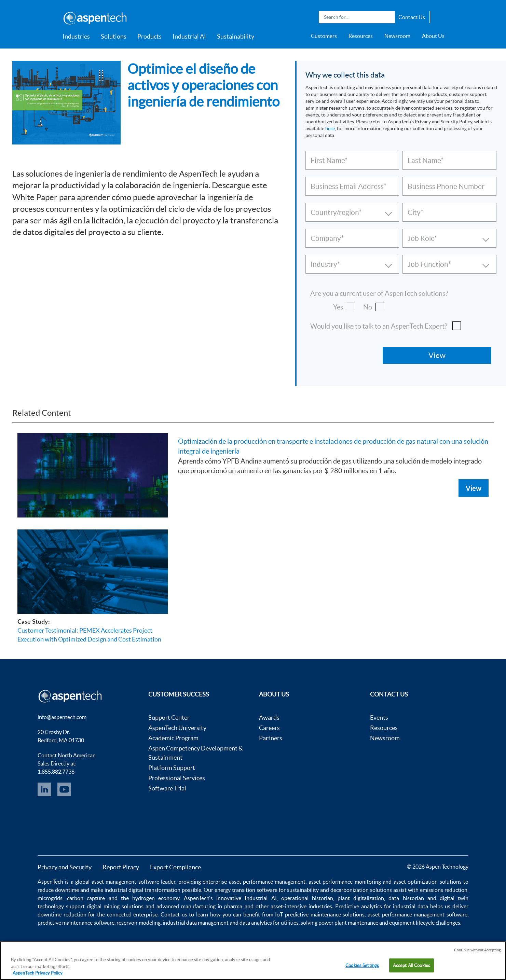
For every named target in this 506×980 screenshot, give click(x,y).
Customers (324, 36)
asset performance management (267, 882)
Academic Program (173, 738)
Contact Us (412, 17)
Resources (361, 36)
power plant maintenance (348, 923)
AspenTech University (177, 728)
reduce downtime (58, 890)
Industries (76, 36)
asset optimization (416, 882)
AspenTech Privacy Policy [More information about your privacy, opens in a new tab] (38, 973)
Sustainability (236, 36)
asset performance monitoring (345, 882)
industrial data (411, 906)
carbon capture (86, 898)
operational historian (307, 898)
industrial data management (196, 923)
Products (149, 36)
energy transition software (246, 890)
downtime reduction (62, 914)
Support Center (169, 717)
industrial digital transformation (142, 890)
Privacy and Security (65, 867)
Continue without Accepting (477, 950)
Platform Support (172, 768)
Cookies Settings (362, 965)
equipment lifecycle (412, 923)
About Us (433, 36)
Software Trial (167, 788)
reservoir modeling (139, 923)
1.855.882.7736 (56, 772)
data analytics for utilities (269, 923)
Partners (271, 738)
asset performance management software (418, 914)
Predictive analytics (359, 906)
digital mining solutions (115, 906)
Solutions (114, 36)
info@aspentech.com (62, 717)
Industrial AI (189, 36)
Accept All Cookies (412, 965)
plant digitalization (361, 898)
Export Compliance (175, 867)
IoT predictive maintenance (308, 914)
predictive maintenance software (76, 923)
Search (388, 17)
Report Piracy (121, 867)
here (330, 128)
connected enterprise (132, 914)
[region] (253, 961)
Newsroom (397, 36)
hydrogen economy (156, 898)
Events (379, 717)
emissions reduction (444, 890)
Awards (269, 717)
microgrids (50, 898)
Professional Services (177, 778)
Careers (269, 728)
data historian (406, 898)
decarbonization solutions (361, 890)
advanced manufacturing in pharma (199, 906)
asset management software (125, 882)
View (474, 488)
